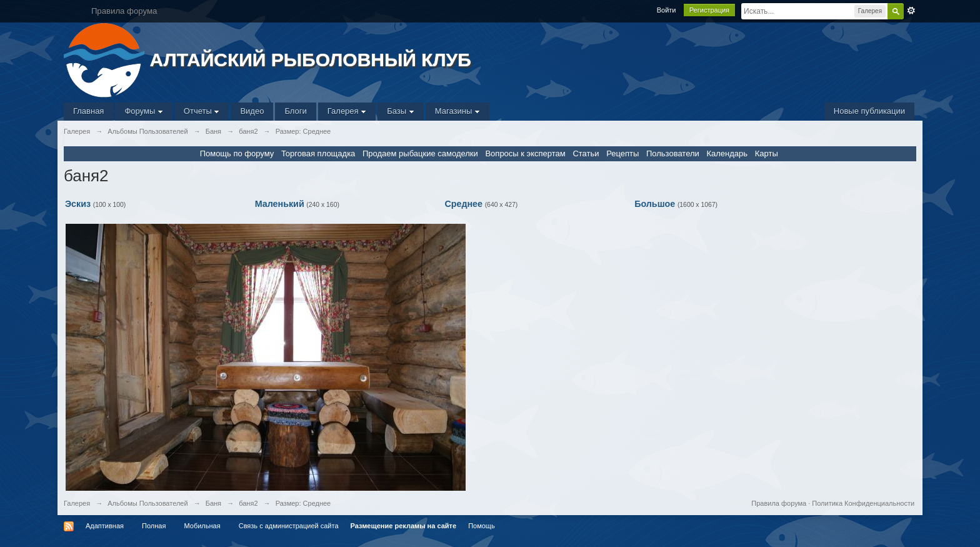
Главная (88, 111)
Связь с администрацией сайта (289, 526)
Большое (655, 204)
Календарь (727, 153)
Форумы (143, 111)
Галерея (347, 111)
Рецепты (622, 153)
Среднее (463, 204)
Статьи (586, 153)
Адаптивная (105, 526)
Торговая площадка (318, 153)
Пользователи (673, 153)
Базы (401, 111)
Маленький (280, 204)
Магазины (457, 111)
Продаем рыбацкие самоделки (420, 153)
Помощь (482, 526)
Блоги (295, 111)
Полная (154, 526)
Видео (252, 111)
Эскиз (78, 204)
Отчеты (202, 111)
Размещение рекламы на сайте (404, 526)
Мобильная (202, 526)
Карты (767, 153)
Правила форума (779, 503)
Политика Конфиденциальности (863, 503)
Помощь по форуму (237, 153)
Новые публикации (869, 111)
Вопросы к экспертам (525, 153)
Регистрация (709, 10)
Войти (667, 10)
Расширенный (911, 11)
